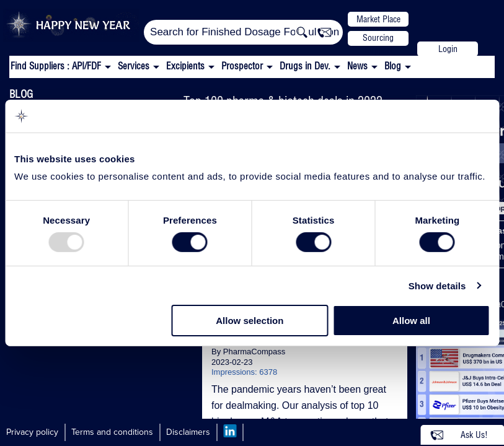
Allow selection (250, 321)
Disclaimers (188, 432)
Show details (437, 286)
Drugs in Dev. (305, 66)
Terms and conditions (112, 432)
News (357, 66)
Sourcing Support (378, 39)
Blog (393, 66)
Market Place (378, 19)
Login (448, 49)
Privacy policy (32, 432)
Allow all (411, 321)
